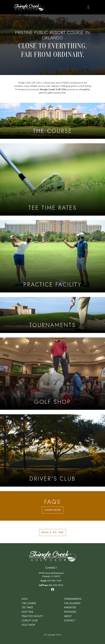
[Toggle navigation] (88, 7)
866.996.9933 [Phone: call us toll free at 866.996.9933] (56, 585)
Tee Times (27, 607)
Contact (70, 621)
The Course (29, 603)
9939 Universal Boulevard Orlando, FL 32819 (51, 575)
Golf (25, 599)
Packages (70, 612)
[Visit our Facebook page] (53, 590)
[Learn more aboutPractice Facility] (53, 256)
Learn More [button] (53, 510)
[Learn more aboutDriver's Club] (53, 450)
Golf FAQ (27, 612)
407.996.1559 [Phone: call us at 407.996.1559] (54, 581)
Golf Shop (28, 625)
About (68, 616)
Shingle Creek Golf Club (53, 89)
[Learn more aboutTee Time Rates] (53, 179)
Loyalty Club (30, 621)
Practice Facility (32, 616)
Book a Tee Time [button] (53, 532)
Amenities (70, 607)
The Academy (72, 603)
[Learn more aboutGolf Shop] (53, 374)
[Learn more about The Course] (53, 121)
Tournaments (73, 599)
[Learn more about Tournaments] (53, 315)
